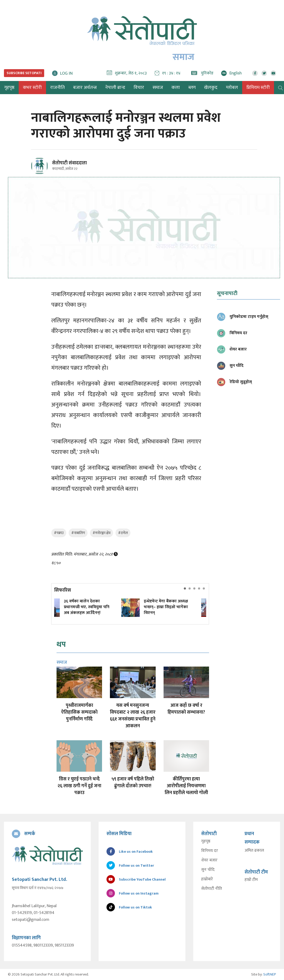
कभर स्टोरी (32, 88)
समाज (158, 88)
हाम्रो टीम (251, 880)
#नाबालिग (78, 533)
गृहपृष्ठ (206, 841)
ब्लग (192, 88)
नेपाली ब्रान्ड (115, 88)
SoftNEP (270, 974)
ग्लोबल (232, 88)
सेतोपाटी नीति (212, 889)
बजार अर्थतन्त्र (85, 88)
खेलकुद (211, 88)
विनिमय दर (210, 851)
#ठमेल (123, 533)
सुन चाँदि (208, 870)
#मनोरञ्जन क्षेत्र (102, 533)
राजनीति (57, 88)
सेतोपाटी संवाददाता (69, 163)
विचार (139, 88)
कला (176, 88)
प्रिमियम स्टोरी (258, 88)
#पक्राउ (59, 533)
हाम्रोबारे (207, 879)
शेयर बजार (209, 860)
